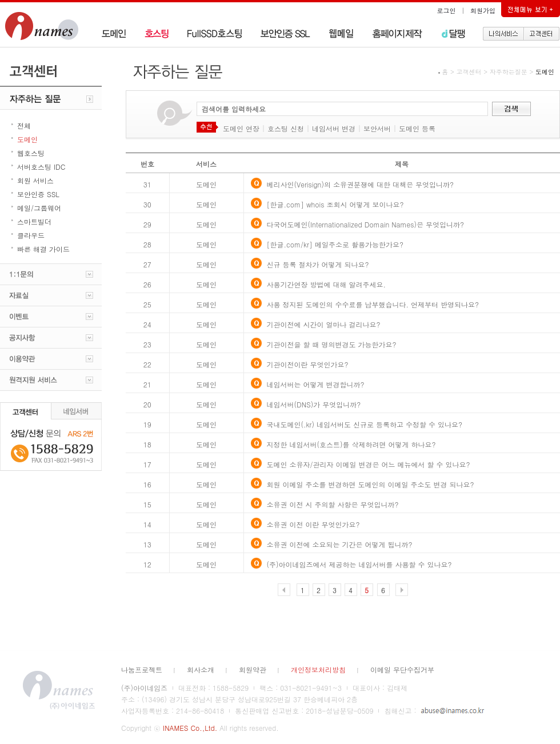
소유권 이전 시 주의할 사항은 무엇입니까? (333, 504)
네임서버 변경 (334, 128)
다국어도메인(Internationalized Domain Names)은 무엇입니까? (366, 224)
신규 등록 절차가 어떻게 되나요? (318, 264)
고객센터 (469, 72)
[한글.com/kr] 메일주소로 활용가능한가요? (335, 244)
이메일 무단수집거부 (402, 669)
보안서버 (377, 128)
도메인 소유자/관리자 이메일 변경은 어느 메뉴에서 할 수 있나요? (369, 464)
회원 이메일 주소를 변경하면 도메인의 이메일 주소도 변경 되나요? (371, 484)
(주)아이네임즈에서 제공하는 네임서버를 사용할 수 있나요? (359, 564)
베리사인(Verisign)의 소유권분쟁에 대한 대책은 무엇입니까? (360, 184)
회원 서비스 (35, 180)
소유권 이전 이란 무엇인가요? (313, 524)
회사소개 (201, 669)
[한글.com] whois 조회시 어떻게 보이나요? (335, 204)
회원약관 (253, 669)
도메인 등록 (417, 128)
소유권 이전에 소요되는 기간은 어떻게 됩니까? (340, 544)
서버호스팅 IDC (41, 167)
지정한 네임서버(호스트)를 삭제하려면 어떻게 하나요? (351, 444)
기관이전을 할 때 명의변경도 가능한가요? (332, 344)
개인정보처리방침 (318, 669)
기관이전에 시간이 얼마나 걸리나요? (324, 324)
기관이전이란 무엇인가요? (308, 364)
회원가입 (483, 11)
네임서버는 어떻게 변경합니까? (316, 384)
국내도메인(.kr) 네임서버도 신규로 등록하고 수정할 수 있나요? (365, 424)
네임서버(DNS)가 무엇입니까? (314, 404)
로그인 (447, 11)
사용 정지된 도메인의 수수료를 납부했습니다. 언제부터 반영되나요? (373, 304)
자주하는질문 (509, 72)
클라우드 (31, 235)
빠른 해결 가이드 (43, 249)
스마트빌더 (34, 221)
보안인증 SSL (38, 194)
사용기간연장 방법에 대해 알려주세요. (327, 284)
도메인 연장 (241, 128)
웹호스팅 (31, 153)
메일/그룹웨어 (39, 208)
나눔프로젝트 (142, 669)
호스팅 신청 (286, 128)
